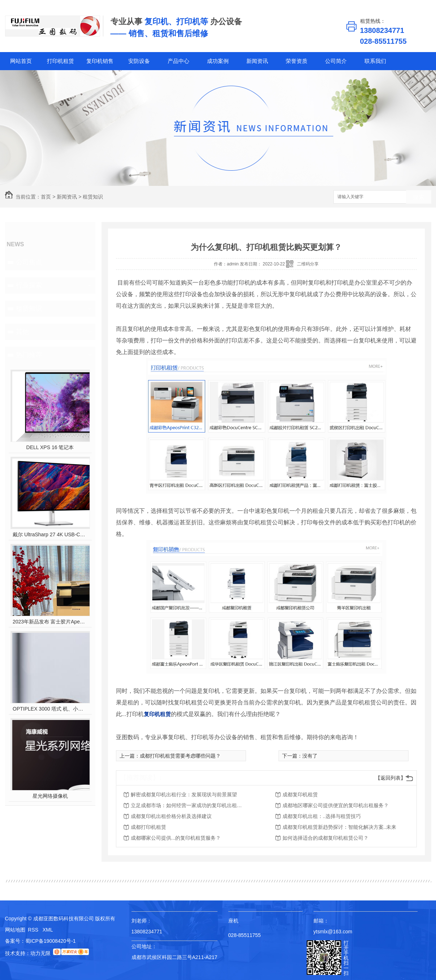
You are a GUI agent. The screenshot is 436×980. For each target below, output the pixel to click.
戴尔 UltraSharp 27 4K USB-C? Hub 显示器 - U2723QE (50, 534)
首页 (46, 197)
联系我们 (375, 61)
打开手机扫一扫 (346, 958)
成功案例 (218, 61)
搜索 (419, 197)
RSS (34, 930)
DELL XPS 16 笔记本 (50, 447)
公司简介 (336, 61)
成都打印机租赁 (148, 827)
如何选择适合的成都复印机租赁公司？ (325, 838)
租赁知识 (93, 197)
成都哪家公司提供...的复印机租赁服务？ (176, 838)
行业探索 (29, 285)
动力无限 (40, 953)
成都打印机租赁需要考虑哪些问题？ (180, 756)
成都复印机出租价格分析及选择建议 (171, 816)
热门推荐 (29, 355)
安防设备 (139, 61)
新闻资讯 (257, 61)
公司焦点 (29, 262)
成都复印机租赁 (300, 794)
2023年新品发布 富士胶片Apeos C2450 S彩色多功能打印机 (50, 622)
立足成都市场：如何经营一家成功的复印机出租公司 (189, 805)
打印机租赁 (61, 61)
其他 (22, 332)
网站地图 (15, 930)
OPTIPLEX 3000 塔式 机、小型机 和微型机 (50, 709)
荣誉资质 (297, 61)
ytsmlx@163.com (333, 932)
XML (48, 930)
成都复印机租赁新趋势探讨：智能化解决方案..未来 (340, 827)
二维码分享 (308, 264)
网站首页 (21, 61)
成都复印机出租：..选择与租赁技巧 (322, 816)
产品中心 (178, 61)
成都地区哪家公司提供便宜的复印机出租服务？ (336, 805)
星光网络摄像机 (50, 796)
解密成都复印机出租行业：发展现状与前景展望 (184, 794)
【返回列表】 (390, 778)
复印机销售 (100, 61)
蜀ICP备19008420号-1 (51, 941)
